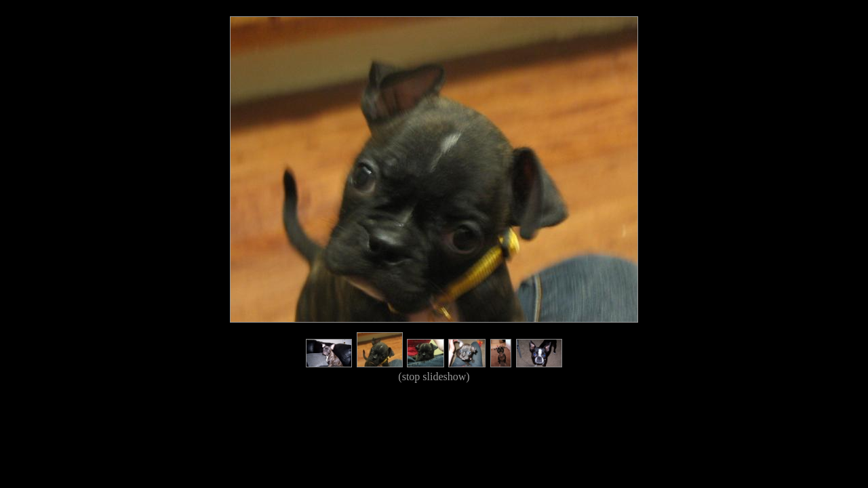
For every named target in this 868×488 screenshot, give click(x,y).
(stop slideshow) (434, 377)
